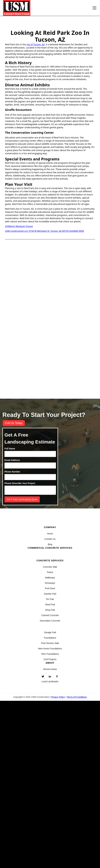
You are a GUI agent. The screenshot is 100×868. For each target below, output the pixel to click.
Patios (50, 572)
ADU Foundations (50, 654)
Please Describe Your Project (20, 483)
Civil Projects (50, 659)
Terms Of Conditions (77, 697)
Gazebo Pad (50, 594)
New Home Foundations (50, 649)
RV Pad (50, 599)
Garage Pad (50, 632)
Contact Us (50, 539)
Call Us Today (14, 423)
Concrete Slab (50, 567)
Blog (50, 544)
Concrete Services (50, 561)
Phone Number (12, 472)
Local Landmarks (50, 681)
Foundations (50, 638)
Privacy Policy (58, 697)
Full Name (10, 449)
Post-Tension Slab (50, 643)
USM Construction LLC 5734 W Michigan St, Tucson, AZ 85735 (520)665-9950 (44, 231)
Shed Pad (50, 605)
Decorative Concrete (50, 621)
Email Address (12, 460)
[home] (17, 8)
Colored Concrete (50, 615)
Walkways (50, 578)
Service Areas (50, 669)
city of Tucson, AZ (36, 44)
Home (50, 534)
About (50, 663)
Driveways (50, 583)
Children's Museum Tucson (19, 226)
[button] (94, 8)
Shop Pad (50, 610)
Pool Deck (50, 588)
